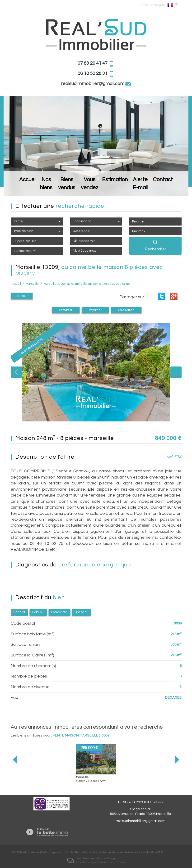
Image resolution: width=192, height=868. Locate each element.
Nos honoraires (115, 852)
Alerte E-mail (149, 189)
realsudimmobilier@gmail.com (93, 84)
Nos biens (39, 189)
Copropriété (59, 612)
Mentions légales (97, 852)
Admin (142, 852)
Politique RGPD (155, 852)
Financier (81, 612)
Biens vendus (66, 189)
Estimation (122, 189)
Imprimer (95, 310)
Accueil (17, 189)
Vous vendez (95, 189)
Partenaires (131, 852)
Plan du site (81, 852)
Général (19, 612)
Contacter (66, 310)
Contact (174, 189)
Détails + (38, 612)
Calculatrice (126, 310)
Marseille (32, 284)
